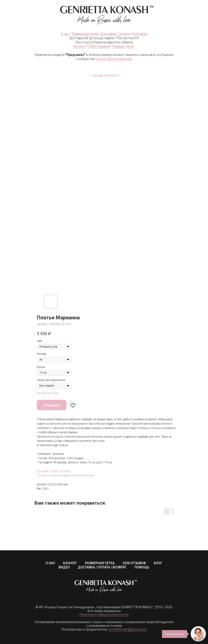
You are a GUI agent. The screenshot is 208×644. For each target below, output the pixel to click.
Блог (131, 46)
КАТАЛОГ (70, 563)
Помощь (118, 46)
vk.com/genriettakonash (114, 59)
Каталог (80, 46)
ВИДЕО (64, 567)
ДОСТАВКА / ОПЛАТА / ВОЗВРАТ (102, 567)
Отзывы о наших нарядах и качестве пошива (65, 475)
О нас (65, 34)
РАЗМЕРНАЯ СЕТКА (100, 563)
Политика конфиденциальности (104, 615)
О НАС (50, 563)
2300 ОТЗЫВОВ (134, 563)
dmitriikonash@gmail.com (128, 629)
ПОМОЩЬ (142, 567)
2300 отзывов (99, 46)
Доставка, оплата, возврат (54, 471)
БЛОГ (158, 563)
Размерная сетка (85, 34)
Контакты (140, 34)
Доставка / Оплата (115, 34)
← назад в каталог (104, 75)
